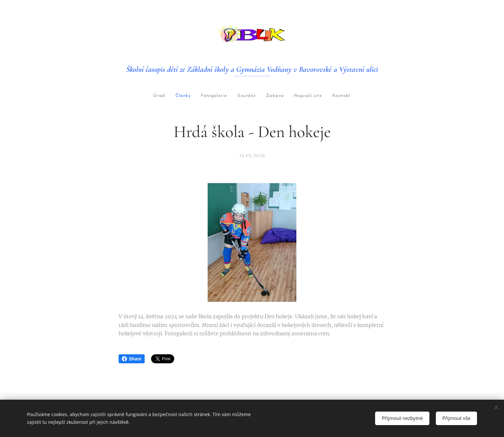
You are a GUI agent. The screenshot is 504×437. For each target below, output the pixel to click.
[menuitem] (141, 96)
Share (132, 359)
